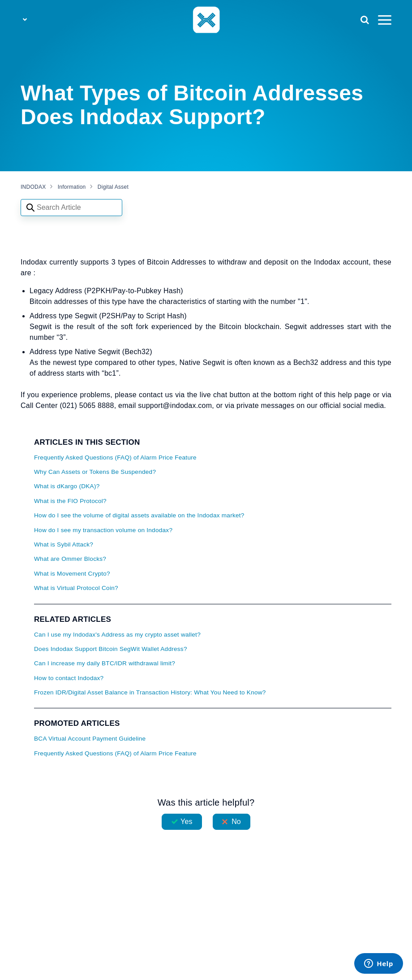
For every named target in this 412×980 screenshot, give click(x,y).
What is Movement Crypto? (72, 574)
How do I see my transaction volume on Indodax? (103, 530)
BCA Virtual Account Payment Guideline (90, 739)
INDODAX (33, 187)
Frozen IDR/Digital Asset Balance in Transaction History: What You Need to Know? (150, 692)
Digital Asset (113, 187)
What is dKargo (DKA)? (67, 486)
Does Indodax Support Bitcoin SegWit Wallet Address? (111, 649)
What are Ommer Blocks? (70, 559)
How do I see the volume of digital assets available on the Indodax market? (139, 515)
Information (72, 187)
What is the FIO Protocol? (70, 501)
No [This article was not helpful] (236, 822)
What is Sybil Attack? (64, 544)
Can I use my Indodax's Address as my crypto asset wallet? (117, 635)
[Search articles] (71, 208)
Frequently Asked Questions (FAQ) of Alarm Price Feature (115, 457)
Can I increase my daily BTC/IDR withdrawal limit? (105, 663)
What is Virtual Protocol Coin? (76, 588)
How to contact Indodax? (69, 678)
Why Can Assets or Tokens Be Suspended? (95, 472)
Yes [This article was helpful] (186, 822)
